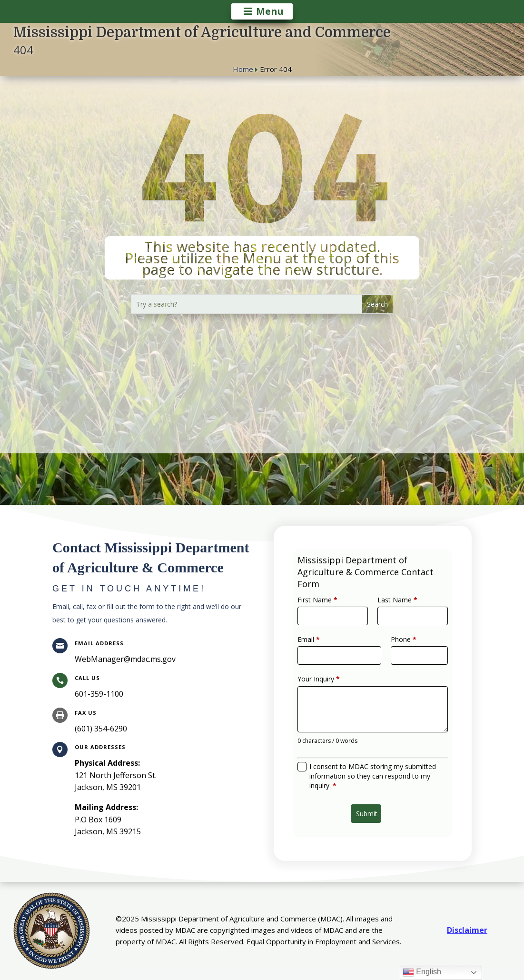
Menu (270, 11)
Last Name (393, 615)
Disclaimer (467, 930)
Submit (368, 793)
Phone (398, 648)
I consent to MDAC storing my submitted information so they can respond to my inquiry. (373, 762)
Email (319, 648)
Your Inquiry (327, 681)
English (422, 972)
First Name (326, 615)
